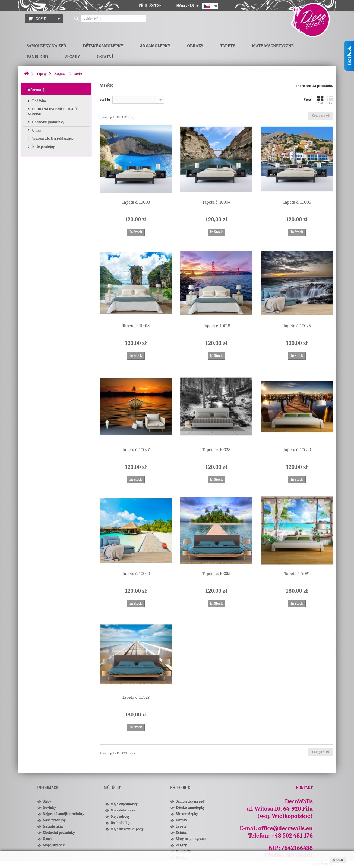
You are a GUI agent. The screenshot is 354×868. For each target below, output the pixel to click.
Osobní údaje (121, 823)
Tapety (228, 46)
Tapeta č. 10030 (297, 450)
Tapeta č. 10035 (216, 574)
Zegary (72, 57)
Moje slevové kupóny (127, 829)
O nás (36, 130)
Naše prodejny (43, 147)
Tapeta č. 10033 (136, 574)
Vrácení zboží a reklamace (53, 138)
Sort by (105, 99)
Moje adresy (120, 817)
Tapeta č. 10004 (216, 202)
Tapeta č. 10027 (136, 450)
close (338, 860)
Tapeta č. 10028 (216, 450)
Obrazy (195, 46)
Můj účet (112, 788)
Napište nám (53, 826)
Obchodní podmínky (48, 122)
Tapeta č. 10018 (216, 326)
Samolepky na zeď (46, 46)
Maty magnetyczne (273, 46)
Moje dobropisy (123, 810)
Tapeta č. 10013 (136, 326)
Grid (320, 100)
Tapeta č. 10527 (136, 697)
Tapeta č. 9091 (297, 574)
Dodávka (39, 101)
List (330, 100)
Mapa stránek (54, 845)
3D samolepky (155, 46)
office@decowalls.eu (285, 828)
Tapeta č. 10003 (136, 202)
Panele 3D (37, 57)
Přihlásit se (150, 6)
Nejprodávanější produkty (64, 814)
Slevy (47, 801)
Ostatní (105, 57)
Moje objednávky (124, 804)
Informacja (37, 90)
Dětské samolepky (103, 46)
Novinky (49, 808)
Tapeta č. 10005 (297, 202)
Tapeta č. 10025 (297, 326)
